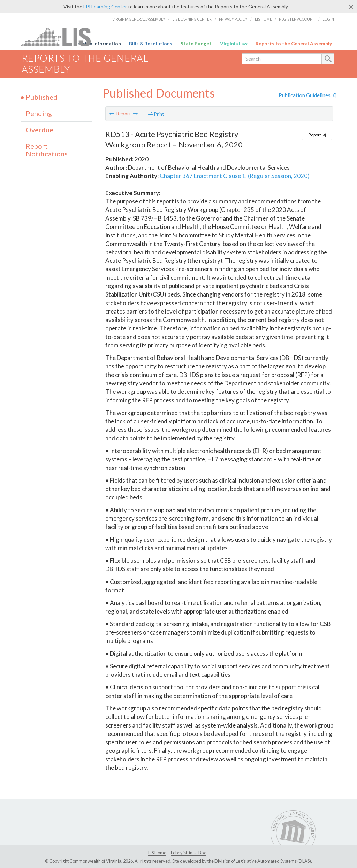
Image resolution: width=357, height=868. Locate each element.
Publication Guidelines (307, 95)
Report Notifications (47, 150)
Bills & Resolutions (151, 44)
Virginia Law (234, 44)
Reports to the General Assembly (294, 44)
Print (156, 114)
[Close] (351, 7)
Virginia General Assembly (139, 19)
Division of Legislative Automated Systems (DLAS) (263, 861)
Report (317, 135)
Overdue (40, 130)
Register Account (297, 19)
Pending (39, 113)
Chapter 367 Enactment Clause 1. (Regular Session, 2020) (235, 176)
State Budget (196, 44)
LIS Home (263, 19)
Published (42, 97)
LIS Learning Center (105, 6)
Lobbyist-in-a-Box (188, 853)
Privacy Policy (233, 19)
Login (328, 19)
